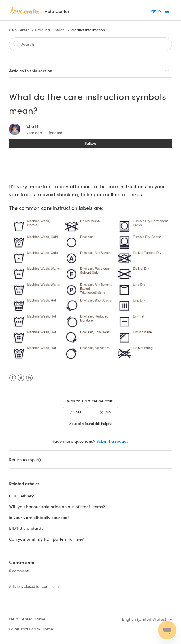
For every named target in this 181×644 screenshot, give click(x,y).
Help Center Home (27, 619)
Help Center (19, 30)
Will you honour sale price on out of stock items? (57, 506)
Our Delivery (21, 496)
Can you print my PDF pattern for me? (46, 539)
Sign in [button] (155, 11)
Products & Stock (50, 30)
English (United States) (145, 619)
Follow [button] (91, 143)
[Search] (90, 44)
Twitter (21, 378)
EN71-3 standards (26, 528)
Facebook (13, 378)
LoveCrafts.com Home (31, 629)
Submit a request (113, 441)
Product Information (88, 30)
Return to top (25, 459)
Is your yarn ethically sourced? (39, 517)
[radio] (76, 412)
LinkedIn (29, 378)
